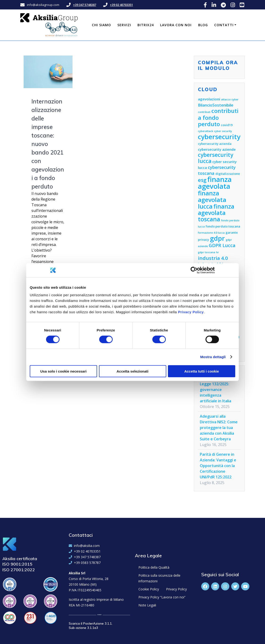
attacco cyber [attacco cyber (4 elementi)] (230, 99)
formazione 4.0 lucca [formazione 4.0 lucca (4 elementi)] (211, 233)
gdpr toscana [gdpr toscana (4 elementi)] (207, 252)
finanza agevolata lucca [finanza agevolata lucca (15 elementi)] (212, 200)
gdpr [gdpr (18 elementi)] (217, 238)
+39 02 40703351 (121, 5)
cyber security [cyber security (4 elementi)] (223, 131)
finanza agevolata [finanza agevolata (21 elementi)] (215, 183)
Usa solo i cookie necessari (64, 371)
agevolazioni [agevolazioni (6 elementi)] (209, 99)
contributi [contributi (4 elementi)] (204, 112)
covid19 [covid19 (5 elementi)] (227, 125)
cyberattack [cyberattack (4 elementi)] (205, 131)
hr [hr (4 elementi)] (218, 252)
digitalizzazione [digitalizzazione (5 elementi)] (228, 174)
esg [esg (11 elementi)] (202, 180)
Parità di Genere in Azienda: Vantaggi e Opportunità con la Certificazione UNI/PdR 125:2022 (218, 466)
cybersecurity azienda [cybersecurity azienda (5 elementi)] (215, 144)
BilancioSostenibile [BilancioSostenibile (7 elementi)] (216, 105)
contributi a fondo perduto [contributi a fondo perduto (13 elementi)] (218, 117)
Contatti (224, 25)
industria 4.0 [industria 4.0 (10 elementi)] (213, 258)
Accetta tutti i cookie (202, 371)
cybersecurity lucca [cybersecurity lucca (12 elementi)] (216, 158)
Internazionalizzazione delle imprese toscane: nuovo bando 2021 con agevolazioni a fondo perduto (48, 144)
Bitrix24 (146, 25)
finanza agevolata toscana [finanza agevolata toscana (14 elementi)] (216, 213)
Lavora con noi (176, 25)
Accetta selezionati (132, 371)
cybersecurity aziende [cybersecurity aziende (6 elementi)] (217, 149)
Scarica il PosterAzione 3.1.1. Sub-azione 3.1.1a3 (91, 626)
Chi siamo (101, 25)
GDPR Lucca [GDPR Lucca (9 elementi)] (222, 245)
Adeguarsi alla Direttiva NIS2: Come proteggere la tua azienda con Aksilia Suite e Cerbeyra (219, 428)
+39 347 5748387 (85, 5)
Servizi (124, 25)
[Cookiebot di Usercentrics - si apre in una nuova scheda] (194, 270)
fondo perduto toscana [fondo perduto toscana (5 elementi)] (223, 226)
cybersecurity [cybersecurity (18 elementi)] (219, 137)
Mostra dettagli (213, 357)
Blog (203, 25)
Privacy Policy (191, 312)
